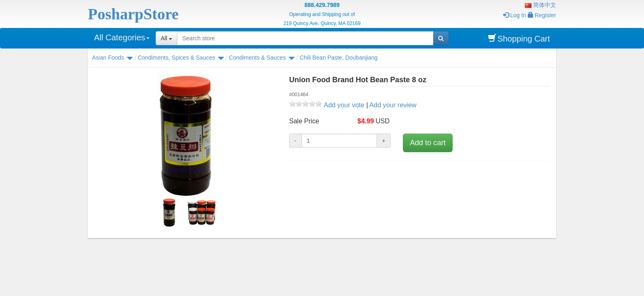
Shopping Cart (519, 38)
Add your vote (344, 105)
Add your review (393, 105)
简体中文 (540, 5)
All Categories (122, 37)
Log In (515, 15)
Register (542, 15)
